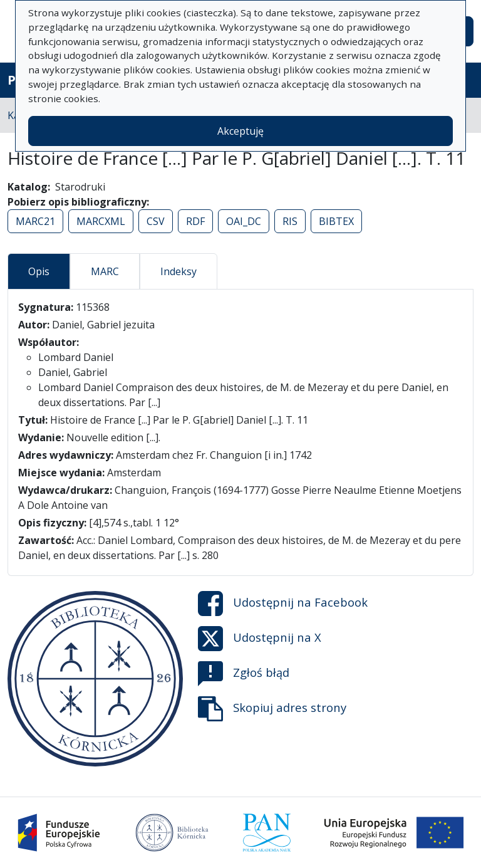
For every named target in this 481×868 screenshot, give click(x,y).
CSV (156, 221)
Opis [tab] (39, 271)
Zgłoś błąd (244, 674)
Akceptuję (240, 131)
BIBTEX (336, 221)
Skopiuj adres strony (272, 709)
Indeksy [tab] (178, 271)
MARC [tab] (105, 271)
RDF (195, 221)
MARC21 (35, 221)
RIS (290, 221)
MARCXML (101, 221)
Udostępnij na (283, 604)
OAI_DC (244, 221)
